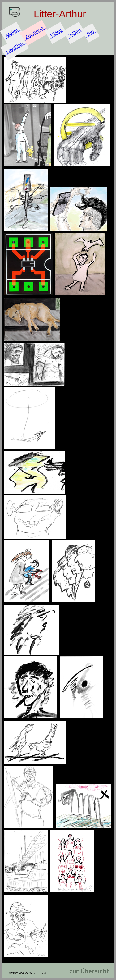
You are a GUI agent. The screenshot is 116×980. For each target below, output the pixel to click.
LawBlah (15, 48)
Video (56, 33)
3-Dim (75, 33)
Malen (12, 33)
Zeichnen (34, 33)
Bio (90, 33)
